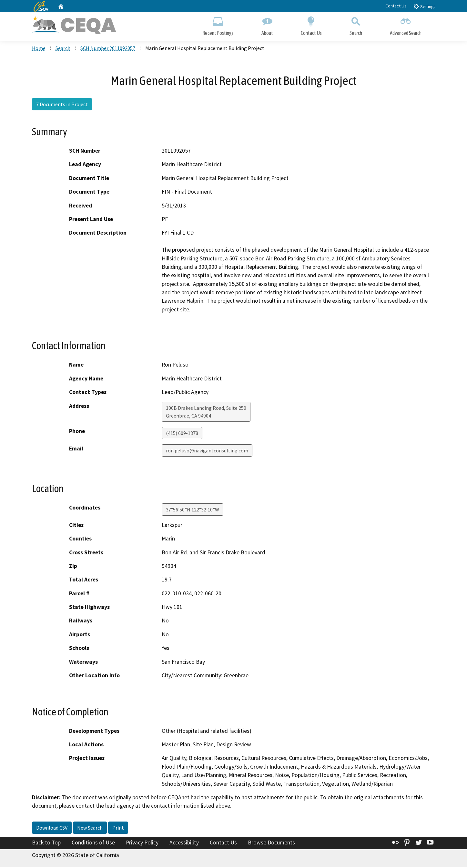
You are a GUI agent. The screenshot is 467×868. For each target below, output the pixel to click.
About (267, 25)
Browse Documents (271, 843)
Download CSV (52, 828)
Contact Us (396, 6)
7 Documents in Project (62, 105)
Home (39, 49)
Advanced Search (406, 25)
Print (118, 828)
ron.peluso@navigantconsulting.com (207, 451)
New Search (90, 828)
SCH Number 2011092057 (108, 49)
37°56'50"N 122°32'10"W (193, 510)
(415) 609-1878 (182, 434)
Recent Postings (218, 25)
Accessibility (184, 843)
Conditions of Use (93, 843)
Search (356, 25)
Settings (424, 6)
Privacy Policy (142, 843)
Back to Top (46, 843)
